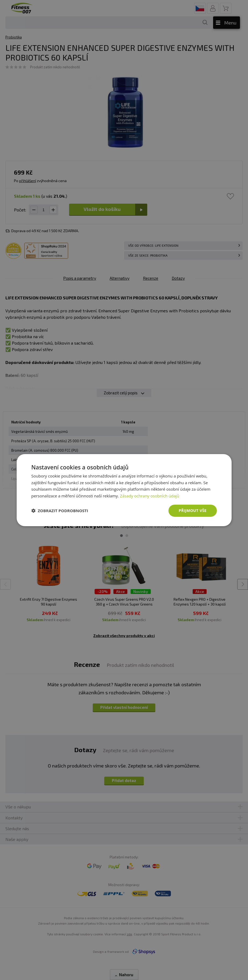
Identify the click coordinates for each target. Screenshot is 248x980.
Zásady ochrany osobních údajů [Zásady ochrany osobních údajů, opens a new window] (150, 496)
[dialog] (124, 490)
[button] (60, 511)
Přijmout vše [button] (193, 510)
